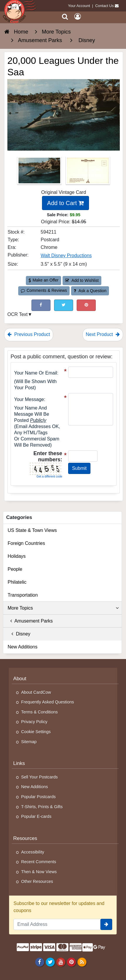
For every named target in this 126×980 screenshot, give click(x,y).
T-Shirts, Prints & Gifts (42, 807)
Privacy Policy (34, 722)
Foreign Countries (26, 543)
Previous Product (29, 334)
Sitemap (29, 742)
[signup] (106, 924)
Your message (29, 399)
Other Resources (37, 881)
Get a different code (49, 476)
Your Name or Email (36, 373)
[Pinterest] (71, 962)
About (20, 679)
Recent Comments (39, 862)
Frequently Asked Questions (48, 702)
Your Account (79, 6)
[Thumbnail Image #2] (88, 172)
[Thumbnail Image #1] (40, 172)
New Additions (22, 647)
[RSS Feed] (82, 962)
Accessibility (33, 852)
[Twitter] (50, 962)
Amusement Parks (30, 621)
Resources (25, 838)
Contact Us (104, 6)
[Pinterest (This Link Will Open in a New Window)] (86, 305)
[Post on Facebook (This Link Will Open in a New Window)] (41, 305)
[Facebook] (40, 962)
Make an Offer (43, 280)
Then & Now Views (39, 872)
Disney (19, 634)
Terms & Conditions (40, 712)
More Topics (63, 608)
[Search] (65, 17)
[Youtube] (61, 962)
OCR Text (17, 314)
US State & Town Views (32, 530)
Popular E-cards (36, 816)
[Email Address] (57, 924)
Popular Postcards (38, 797)
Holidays (17, 556)
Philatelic (17, 582)
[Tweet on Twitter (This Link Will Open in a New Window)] (64, 305)
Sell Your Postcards (40, 777)
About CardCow (36, 692)
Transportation (23, 595)
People (15, 569)
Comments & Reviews (44, 290)
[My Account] (78, 17)
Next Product (103, 334)
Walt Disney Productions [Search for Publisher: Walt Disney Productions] (66, 256)
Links (19, 763)
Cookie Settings (36, 732)
